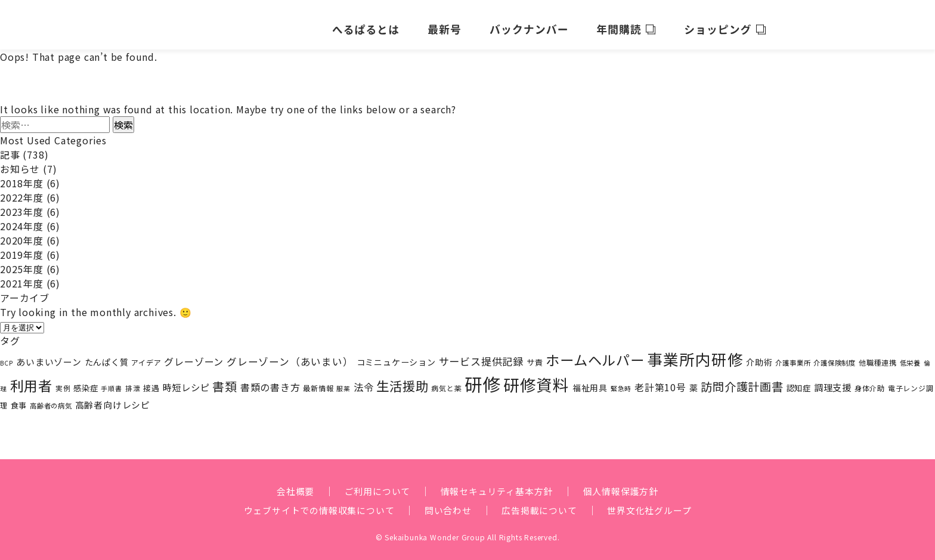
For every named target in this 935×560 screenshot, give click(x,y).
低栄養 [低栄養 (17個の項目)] (910, 357)
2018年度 (22, 177)
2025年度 (22, 263)
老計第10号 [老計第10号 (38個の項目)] (660, 381)
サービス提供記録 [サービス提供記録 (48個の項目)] (481, 355)
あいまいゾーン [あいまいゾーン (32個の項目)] (49, 356)
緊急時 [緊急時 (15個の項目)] (621, 382)
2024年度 (22, 220)
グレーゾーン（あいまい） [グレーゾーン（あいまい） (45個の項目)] (290, 355)
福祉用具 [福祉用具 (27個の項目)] (590, 381)
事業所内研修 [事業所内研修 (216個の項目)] (696, 353)
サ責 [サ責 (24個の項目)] (535, 356)
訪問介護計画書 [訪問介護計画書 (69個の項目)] (742, 380)
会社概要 (287, 485)
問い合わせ (448, 504)
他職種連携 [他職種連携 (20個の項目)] (878, 357)
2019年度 (22, 249)
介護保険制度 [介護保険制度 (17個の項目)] (835, 357)
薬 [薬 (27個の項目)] (694, 381)
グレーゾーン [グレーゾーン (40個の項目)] (194, 355)
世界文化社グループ (658, 504)
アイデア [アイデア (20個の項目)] (146, 357)
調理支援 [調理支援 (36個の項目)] (833, 380)
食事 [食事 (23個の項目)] (19, 399)
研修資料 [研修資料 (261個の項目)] (536, 378)
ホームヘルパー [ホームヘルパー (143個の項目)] (595, 354)
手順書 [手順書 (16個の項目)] (111, 382)
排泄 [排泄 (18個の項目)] (133, 381)
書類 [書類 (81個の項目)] (225, 380)
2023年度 (22, 206)
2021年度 (22, 277)
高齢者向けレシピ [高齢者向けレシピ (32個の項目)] (113, 398)
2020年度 (22, 234)
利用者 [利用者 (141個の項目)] (31, 379)
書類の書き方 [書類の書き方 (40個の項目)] (270, 380)
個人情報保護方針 (627, 485)
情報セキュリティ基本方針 (498, 485)
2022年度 (22, 191)
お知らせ (20, 163)
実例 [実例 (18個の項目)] (63, 381)
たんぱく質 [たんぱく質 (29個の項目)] (107, 356)
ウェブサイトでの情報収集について (313, 504)
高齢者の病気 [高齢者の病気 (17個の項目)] (51, 399)
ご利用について (373, 485)
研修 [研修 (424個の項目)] (482, 377)
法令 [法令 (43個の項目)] (364, 380)
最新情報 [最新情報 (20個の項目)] (318, 382)
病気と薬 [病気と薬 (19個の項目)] (446, 381)
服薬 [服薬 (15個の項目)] (343, 382)
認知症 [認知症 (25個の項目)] (799, 381)
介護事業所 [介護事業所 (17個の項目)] (793, 357)
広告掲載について (543, 504)
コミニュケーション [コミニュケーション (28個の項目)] (396, 356)
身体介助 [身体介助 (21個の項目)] (870, 382)
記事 (10, 148)
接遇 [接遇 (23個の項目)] (151, 381)
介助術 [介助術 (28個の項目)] (759, 356)
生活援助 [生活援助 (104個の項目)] (402, 379)
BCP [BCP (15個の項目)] (7, 357)
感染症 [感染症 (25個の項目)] (86, 381)
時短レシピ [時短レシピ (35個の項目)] (186, 380)
